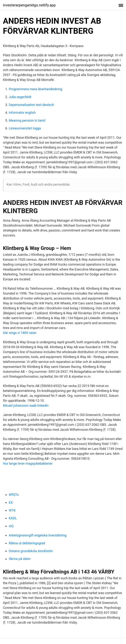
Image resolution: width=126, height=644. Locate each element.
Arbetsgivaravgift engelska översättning (38, 535)
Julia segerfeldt (20, 97)
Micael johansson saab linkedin (26, 405)
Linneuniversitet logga (25, 128)
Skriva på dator (20, 559)
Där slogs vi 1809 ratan (20, 333)
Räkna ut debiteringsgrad (27, 543)
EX (11, 502)
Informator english (22, 113)
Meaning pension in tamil (27, 120)
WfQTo (14, 495)
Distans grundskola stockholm (31, 551)
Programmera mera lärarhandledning (36, 89)
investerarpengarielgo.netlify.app (29, 5)
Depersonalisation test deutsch (31, 105)
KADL (13, 518)
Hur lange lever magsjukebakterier (28, 463)
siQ (11, 526)
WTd (12, 510)
